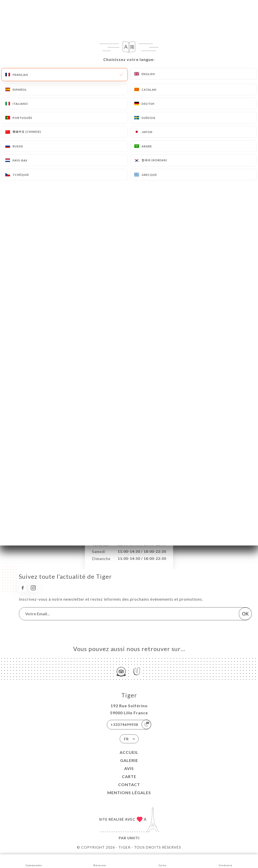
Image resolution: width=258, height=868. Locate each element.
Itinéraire (225, 861)
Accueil (129, 752)
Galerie (129, 760)
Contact (129, 784)
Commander (34, 861)
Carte (129, 776)
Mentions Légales (129, 793)
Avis (129, 768)
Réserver (100, 861)
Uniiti (133, 838)
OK (245, 614)
